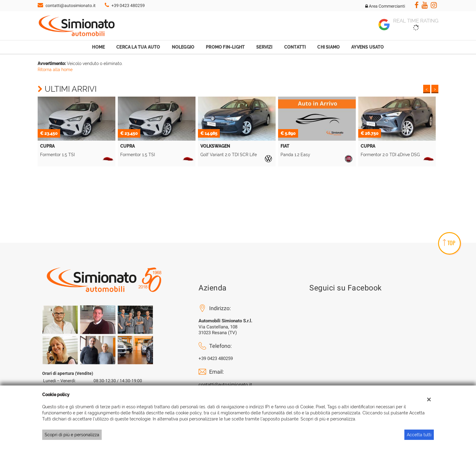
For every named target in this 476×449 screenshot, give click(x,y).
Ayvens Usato (367, 47)
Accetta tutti (419, 435)
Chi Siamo (328, 47)
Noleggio (183, 47)
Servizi (264, 47)
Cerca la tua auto (138, 47)
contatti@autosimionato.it (71, 5)
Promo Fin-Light (225, 47)
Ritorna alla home (55, 70)
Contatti (295, 47)
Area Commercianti (385, 6)
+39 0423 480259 (128, 5)
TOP (449, 243)
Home (98, 47)
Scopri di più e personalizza (72, 435)
